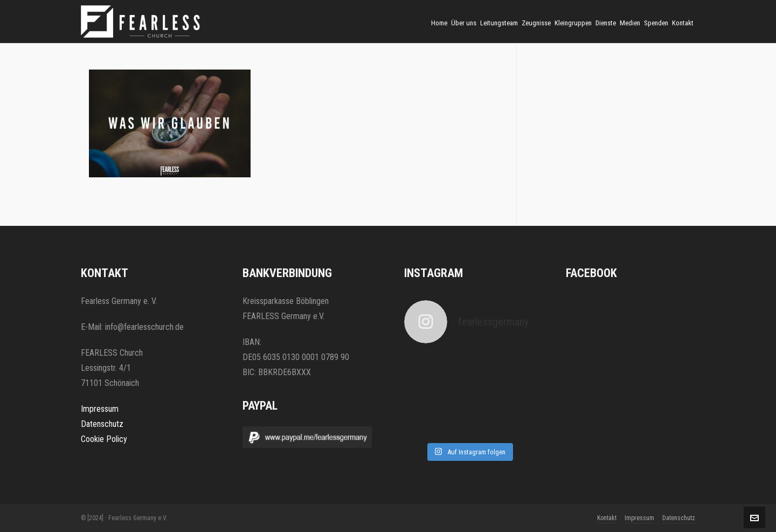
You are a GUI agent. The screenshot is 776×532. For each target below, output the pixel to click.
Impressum (100, 409)
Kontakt (607, 518)
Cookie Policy (104, 439)
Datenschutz (102, 424)
